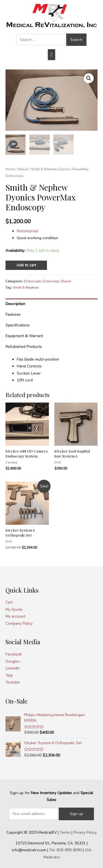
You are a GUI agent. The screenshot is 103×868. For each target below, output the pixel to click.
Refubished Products (24, 347)
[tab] (51, 304)
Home (10, 169)
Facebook (14, 654)
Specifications (18, 325)
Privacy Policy (85, 832)
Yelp (9, 675)
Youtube (13, 682)
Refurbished (27, 231)
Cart (9, 602)
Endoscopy (51, 281)
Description (15, 304)
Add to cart (26, 265)
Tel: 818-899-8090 (66, 850)
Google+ (13, 661)
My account (15, 616)
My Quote (14, 609)
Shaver (23, 169)
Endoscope (32, 281)
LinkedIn (13, 668)
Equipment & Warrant (24, 336)
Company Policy (19, 623)
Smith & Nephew (26, 288)
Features (13, 315)
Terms (65, 832)
